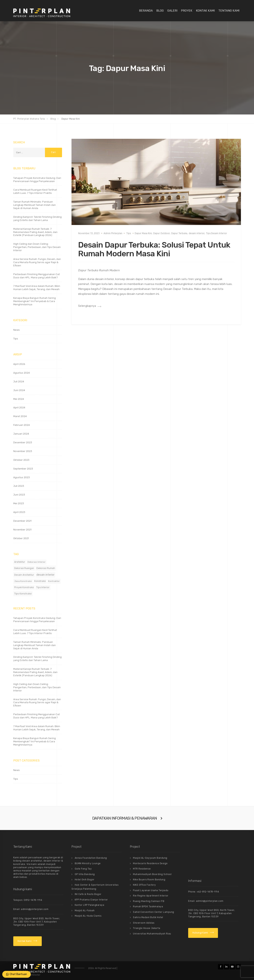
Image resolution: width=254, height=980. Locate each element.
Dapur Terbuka (179, 233)
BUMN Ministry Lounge (88, 863)
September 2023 (23, 469)
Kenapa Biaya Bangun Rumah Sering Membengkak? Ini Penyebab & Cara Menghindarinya (35, 301)
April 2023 (19, 512)
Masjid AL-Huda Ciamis (88, 916)
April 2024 (19, 408)
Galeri (172, 11)
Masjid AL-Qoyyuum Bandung (150, 858)
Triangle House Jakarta (147, 928)
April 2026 (19, 364)
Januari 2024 (21, 434)
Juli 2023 (19, 486)
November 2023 (23, 451)
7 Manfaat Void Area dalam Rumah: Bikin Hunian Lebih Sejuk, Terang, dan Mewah (37, 288)
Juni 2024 (19, 390)
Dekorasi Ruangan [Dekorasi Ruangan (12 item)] (24, 568)
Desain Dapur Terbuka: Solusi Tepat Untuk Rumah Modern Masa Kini (154, 249)
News (17, 330)
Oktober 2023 (21, 460)
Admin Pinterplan (113, 233)
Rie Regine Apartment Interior (151, 896)
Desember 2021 (22, 521)
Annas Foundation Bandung (91, 858)
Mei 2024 (19, 399)
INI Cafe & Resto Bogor (88, 894)
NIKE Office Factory (144, 885)
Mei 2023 (19, 503)
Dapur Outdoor (162, 233)
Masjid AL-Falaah (85, 911)
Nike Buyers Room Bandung (149, 880)
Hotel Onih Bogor (85, 880)
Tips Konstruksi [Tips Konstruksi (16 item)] (23, 594)
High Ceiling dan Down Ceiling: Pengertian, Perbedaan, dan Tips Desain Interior (37, 247)
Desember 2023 (23, 442)
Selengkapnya (87, 306)
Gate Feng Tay (83, 869)
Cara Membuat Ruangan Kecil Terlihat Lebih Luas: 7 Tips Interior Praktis (35, 191)
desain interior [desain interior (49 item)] (45, 575)
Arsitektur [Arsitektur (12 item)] (20, 562)
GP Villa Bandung (85, 874)
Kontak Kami (205, 11)
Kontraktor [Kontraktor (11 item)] (54, 581)
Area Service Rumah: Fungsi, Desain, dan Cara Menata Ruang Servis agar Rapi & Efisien (37, 262)
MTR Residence (142, 869)
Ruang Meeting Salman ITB (149, 901)
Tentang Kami (229, 11)
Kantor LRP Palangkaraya (90, 905)
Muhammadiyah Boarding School (152, 874)
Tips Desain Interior (217, 233)
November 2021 (22, 530)
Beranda (146, 11)
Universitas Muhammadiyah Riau (152, 934)
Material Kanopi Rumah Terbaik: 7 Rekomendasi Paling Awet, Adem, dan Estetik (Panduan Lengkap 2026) (35, 232)
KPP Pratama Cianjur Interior (91, 900)
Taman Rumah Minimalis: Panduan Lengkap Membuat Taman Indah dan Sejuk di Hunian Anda (35, 205)
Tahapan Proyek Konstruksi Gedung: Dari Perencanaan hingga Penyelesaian (37, 180)
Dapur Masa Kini (143, 233)
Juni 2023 (19, 495)
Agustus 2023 (22, 477)
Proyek (187, 11)
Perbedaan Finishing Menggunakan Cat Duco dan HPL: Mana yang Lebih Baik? (37, 276)
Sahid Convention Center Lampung (154, 912)
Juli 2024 (19, 382)
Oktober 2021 (21, 538)
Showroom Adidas (144, 923)
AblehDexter (34, 975)
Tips (129, 233)
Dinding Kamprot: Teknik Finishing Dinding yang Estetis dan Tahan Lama (37, 219)
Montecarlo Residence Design (150, 863)
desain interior (197, 233)
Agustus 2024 (22, 373)
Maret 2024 (20, 416)
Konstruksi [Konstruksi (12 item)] (40, 581)
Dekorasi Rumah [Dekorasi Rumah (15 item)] (46, 568)
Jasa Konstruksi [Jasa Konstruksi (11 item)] (23, 581)
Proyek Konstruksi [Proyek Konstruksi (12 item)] (24, 587)
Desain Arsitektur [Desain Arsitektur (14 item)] (24, 575)
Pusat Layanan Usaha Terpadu (151, 890)
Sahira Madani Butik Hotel (148, 917)
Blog (160, 11)
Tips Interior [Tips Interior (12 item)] (43, 587)
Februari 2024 (22, 425)
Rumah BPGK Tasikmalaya (148, 907)
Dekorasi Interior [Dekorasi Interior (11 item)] (37, 562)
